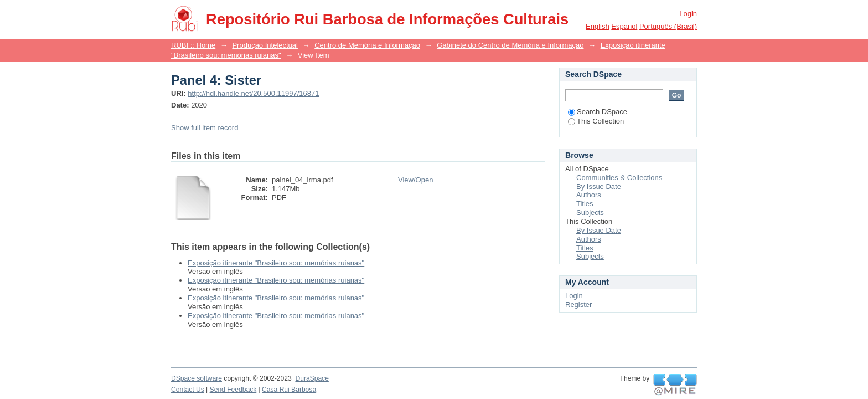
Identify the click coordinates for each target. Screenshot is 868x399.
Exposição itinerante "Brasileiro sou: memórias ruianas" (276, 263)
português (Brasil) (668, 26)
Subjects (590, 213)
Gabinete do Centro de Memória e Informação (510, 45)
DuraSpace (312, 378)
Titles (585, 204)
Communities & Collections (619, 178)
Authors (589, 195)
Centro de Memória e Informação (367, 45)
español (624, 26)
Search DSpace (598, 112)
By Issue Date (599, 186)
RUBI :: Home (193, 45)
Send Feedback (233, 390)
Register (578, 305)
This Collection (596, 121)
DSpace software (197, 378)
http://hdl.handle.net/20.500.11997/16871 (253, 93)
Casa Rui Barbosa (289, 390)
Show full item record (205, 128)
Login (688, 14)
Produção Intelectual (265, 45)
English (598, 26)
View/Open (415, 180)
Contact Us (188, 390)
